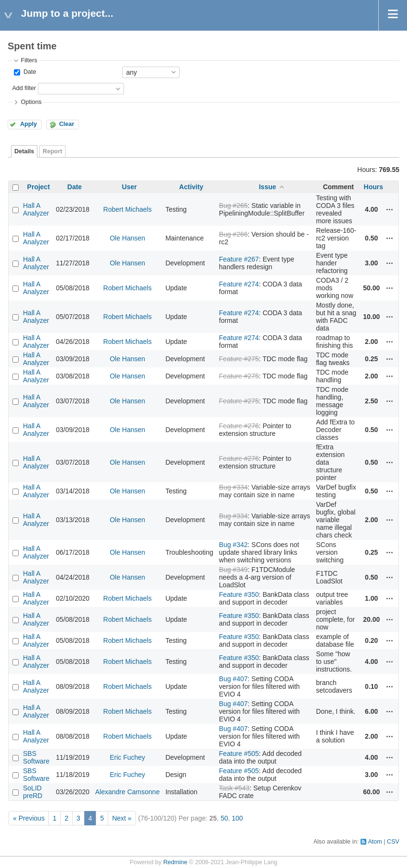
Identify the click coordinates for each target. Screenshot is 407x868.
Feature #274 (239, 284)
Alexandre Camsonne (128, 792)
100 (237, 818)
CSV (393, 842)
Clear (67, 124)
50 (225, 818)
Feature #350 (239, 594)
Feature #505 (239, 754)
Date (29, 72)
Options (31, 102)
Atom (375, 842)
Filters (29, 60)
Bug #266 (233, 234)
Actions (390, 209)
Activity (191, 187)
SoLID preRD (33, 792)
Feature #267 (239, 259)
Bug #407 (233, 679)
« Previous (29, 818)
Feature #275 (239, 359)
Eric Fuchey (127, 757)
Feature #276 (239, 426)
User (130, 187)
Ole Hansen (127, 238)
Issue (268, 187)
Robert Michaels (128, 209)
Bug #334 (233, 487)
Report (52, 151)
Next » (122, 818)
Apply (28, 124)
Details (24, 151)
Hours (373, 187)
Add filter (24, 88)
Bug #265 (233, 206)
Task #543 (234, 788)
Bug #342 (233, 545)
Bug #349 (233, 570)
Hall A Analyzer (36, 209)
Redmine (175, 862)
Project (39, 187)
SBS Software (36, 757)
